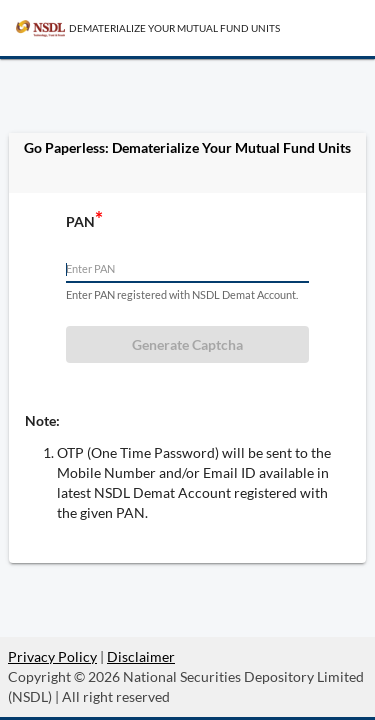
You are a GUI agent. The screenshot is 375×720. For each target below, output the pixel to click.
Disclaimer (141, 656)
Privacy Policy (52, 656)
